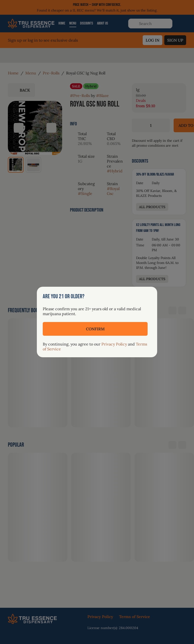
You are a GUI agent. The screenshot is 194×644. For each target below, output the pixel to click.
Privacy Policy (114, 344)
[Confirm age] (95, 329)
